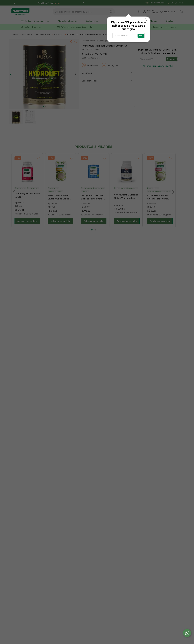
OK (141, 36)
